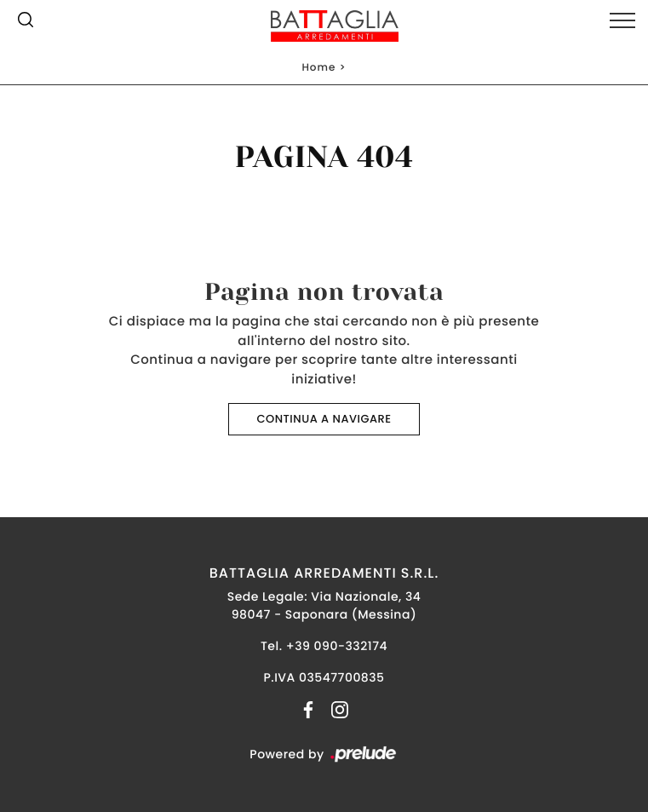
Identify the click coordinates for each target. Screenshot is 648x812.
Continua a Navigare (324, 419)
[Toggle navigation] (622, 21)
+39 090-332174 (337, 646)
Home (318, 68)
